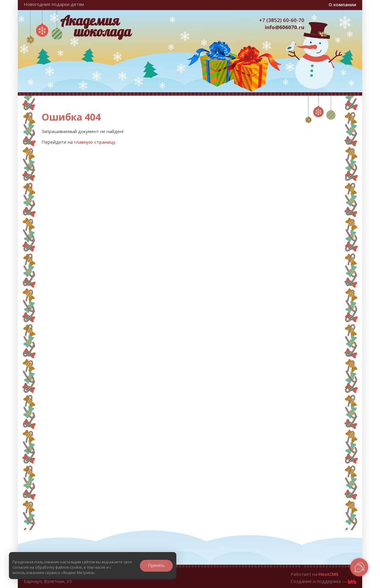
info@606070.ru (285, 27)
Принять (156, 565)
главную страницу (95, 142)
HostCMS (328, 574)
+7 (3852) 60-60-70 (282, 20)
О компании (342, 4)
